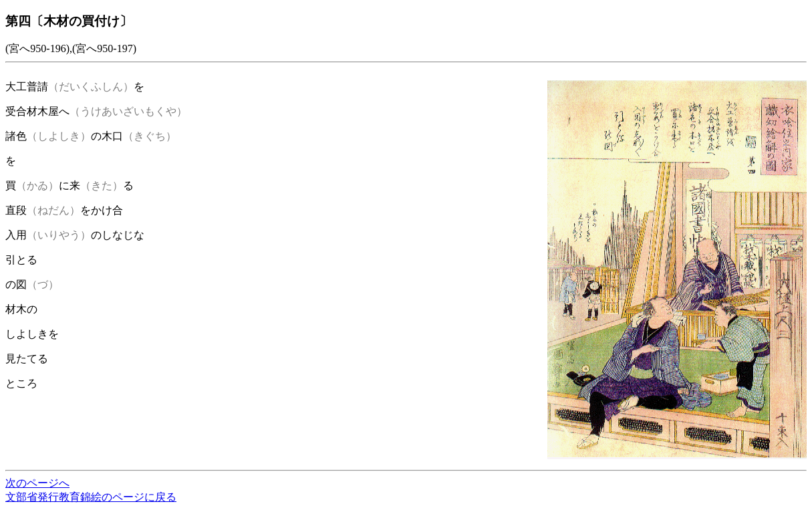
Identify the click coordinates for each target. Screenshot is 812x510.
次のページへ (37, 483)
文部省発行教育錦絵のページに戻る (91, 497)
